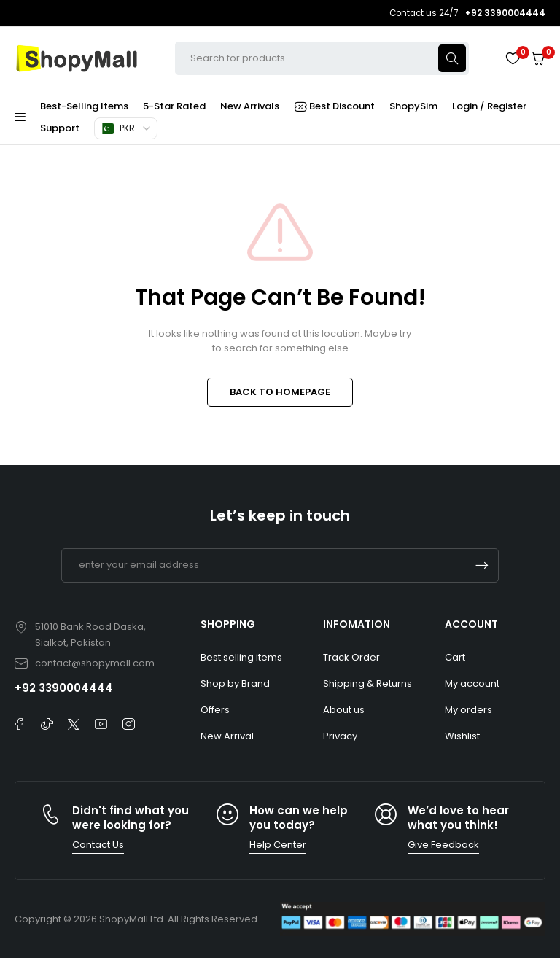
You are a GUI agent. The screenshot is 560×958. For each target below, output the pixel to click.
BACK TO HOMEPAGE (280, 392)
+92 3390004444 (64, 688)
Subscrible (482, 565)
